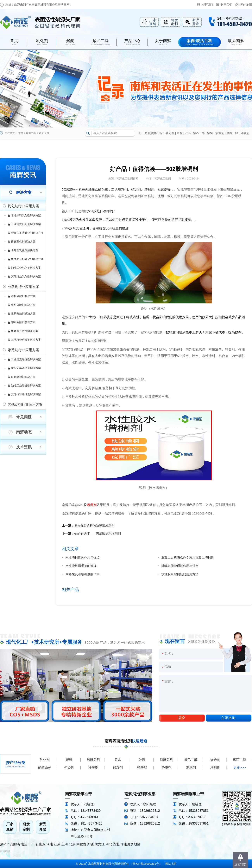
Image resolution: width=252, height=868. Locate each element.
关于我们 (207, 5)
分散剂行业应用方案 (23, 287)
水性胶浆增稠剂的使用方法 (180, 574)
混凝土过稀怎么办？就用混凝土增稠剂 (188, 557)
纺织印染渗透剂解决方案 (26, 368)
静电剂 (167, 768)
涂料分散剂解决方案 (23, 296)
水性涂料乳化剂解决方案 (26, 215)
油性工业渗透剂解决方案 (26, 385)
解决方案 (24, 192)
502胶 (82, 505)
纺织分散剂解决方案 (23, 305)
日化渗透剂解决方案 (23, 377)
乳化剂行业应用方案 (23, 206)
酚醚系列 (93, 760)
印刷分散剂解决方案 (23, 322)
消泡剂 (191, 768)
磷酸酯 (142, 768)
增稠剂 (92, 505)
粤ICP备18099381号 (146, 864)
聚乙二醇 (199, 133)
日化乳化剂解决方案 (23, 242)
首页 (21, 133)
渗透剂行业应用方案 (23, 350)
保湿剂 (118, 768)
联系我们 (226, 5)
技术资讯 (24, 447)
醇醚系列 (167, 760)
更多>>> (240, 768)
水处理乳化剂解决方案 (25, 250)
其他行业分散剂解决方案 (26, 340)
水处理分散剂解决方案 (25, 331)
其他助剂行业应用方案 (25, 405)
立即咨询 (228, 718)
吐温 (188, 133)
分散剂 (245, 133)
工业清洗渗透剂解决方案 (26, 359)
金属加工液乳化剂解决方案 (27, 233)
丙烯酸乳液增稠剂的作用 (83, 574)
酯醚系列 (45, 768)
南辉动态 (24, 432)
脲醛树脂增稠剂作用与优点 (180, 566)
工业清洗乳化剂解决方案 (26, 224)
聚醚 (210, 133)
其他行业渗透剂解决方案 (26, 394)
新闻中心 (31, 133)
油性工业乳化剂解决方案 (26, 268)
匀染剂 (69, 768)
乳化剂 (170, 133)
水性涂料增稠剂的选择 (81, 566)
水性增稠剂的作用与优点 (83, 557)
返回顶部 (240, 864)
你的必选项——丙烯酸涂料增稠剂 (98, 534)
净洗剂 (93, 768)
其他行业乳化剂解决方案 (26, 276)
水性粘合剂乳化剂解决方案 (27, 259)
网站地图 (246, 5)
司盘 (180, 133)
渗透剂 (220, 133)
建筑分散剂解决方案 (23, 314)
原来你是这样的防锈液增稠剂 (94, 526)
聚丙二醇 (232, 133)
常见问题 (44, 133)
